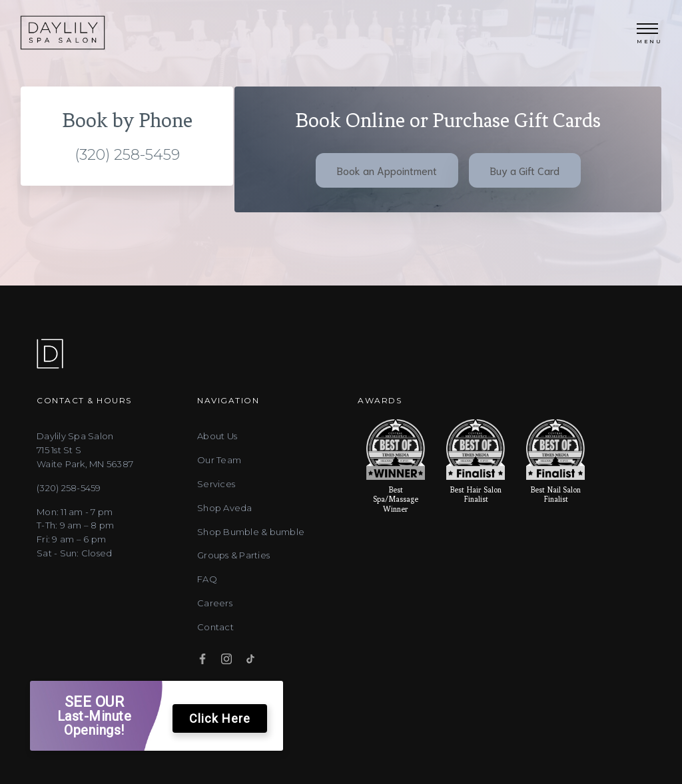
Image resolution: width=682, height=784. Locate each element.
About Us (217, 455)
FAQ (207, 598)
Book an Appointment (387, 179)
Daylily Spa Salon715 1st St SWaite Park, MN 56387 (85, 469)
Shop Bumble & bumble (251, 550)
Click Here (220, 718)
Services (216, 502)
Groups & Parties (233, 574)
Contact (215, 646)
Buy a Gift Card (525, 179)
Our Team (219, 479)
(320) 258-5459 (127, 164)
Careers (215, 622)
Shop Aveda (225, 526)
